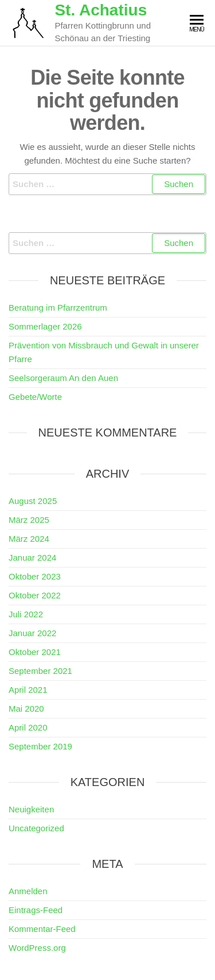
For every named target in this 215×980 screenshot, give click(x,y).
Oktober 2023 (35, 576)
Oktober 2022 (35, 595)
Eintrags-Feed (36, 910)
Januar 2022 (32, 633)
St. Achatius (101, 10)
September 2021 (40, 671)
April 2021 (28, 690)
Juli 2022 (26, 614)
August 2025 (33, 501)
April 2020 (28, 727)
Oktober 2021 (35, 652)
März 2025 (29, 520)
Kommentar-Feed (42, 929)
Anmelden (28, 891)
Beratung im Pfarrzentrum (58, 308)
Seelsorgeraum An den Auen (63, 378)
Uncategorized (36, 828)
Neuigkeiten (31, 809)
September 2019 (40, 746)
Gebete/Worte (35, 397)
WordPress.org (37, 948)
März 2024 (29, 539)
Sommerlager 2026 (45, 326)
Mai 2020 (26, 709)
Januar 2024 (32, 558)
